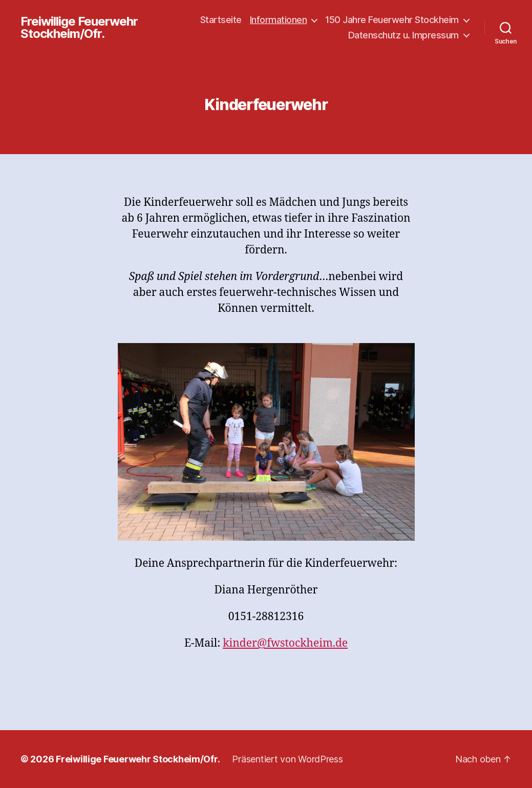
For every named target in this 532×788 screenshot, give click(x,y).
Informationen (279, 20)
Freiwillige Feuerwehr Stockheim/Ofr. (79, 28)
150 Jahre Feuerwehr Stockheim (392, 20)
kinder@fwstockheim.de (285, 643)
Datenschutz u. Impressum (403, 35)
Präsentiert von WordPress (287, 759)
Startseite (221, 20)
